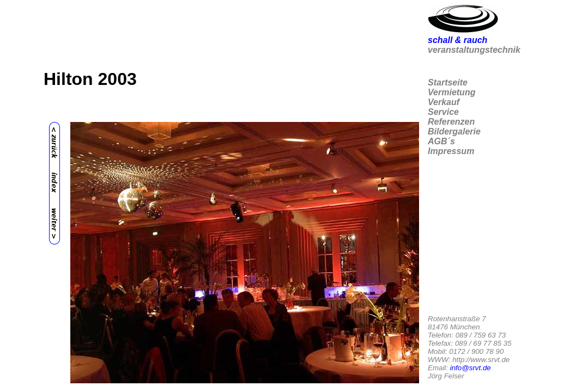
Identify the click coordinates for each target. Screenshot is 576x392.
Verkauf (444, 102)
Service (443, 112)
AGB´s (441, 141)
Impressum (451, 151)
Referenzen (451, 122)
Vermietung (451, 92)
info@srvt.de (471, 368)
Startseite (448, 82)
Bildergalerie (454, 131)
